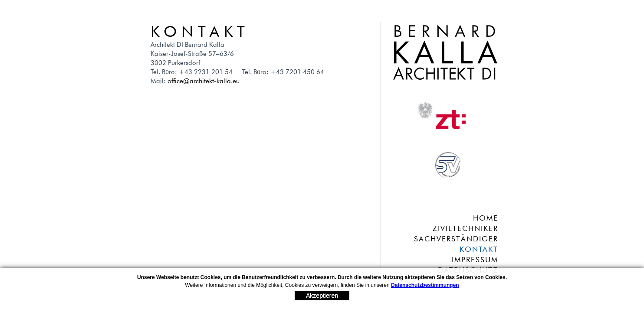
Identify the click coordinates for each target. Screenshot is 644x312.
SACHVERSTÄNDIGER (456, 239)
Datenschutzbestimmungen (425, 285)
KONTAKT (479, 249)
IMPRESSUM (475, 260)
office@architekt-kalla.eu (204, 81)
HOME (486, 218)
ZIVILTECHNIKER (465, 228)
